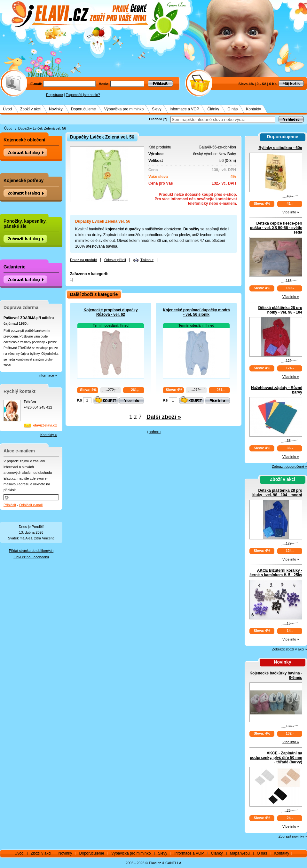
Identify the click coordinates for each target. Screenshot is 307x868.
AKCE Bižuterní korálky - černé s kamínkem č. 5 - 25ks (276, 573)
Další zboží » (164, 417)
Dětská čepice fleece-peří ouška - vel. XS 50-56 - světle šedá (276, 228)
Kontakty (253, 109)
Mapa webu (240, 853)
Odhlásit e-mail (31, 505)
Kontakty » (49, 435)
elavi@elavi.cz (45, 425)
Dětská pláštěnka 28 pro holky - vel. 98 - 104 (280, 310)
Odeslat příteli (115, 260)
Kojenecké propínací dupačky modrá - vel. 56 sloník (196, 312)
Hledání (155, 119)
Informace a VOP (185, 109)
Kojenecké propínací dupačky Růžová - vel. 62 (110, 312)
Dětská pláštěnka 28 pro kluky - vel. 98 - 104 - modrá (277, 493)
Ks (79, 400)
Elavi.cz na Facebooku (31, 557)
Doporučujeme (83, 109)
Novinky (56, 109)
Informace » (48, 375)
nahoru (155, 432)
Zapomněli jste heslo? (83, 95)
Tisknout (147, 260)
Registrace (55, 95)
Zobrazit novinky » (293, 836)
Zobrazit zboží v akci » (290, 649)
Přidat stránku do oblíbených (31, 551)
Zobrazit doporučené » (289, 466)
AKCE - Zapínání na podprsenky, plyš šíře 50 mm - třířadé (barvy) (276, 758)
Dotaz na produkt (83, 260)
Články (213, 109)
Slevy (157, 109)
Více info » (291, 212)
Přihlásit (10, 505)
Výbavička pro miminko (124, 109)
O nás (232, 109)
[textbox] (223, 119)
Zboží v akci (30, 109)
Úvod (7, 109)
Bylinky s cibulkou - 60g (280, 148)
